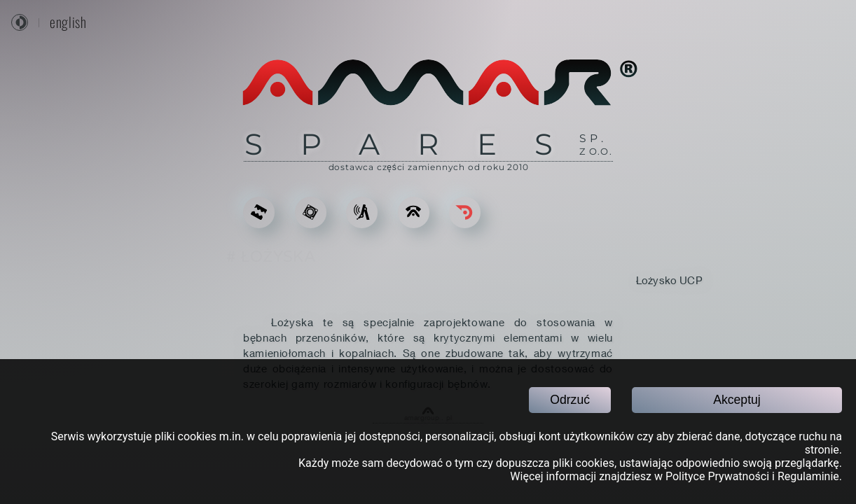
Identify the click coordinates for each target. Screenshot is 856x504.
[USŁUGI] (362, 212)
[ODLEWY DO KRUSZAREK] (259, 212)
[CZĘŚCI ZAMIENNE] (311, 212)
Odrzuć (570, 400)
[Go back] (465, 212)
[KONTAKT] (414, 212)
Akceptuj (737, 400)
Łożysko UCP (669, 280)
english (68, 22)
